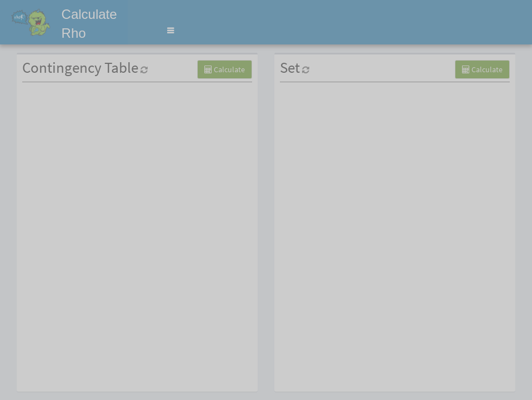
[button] (170, 31)
